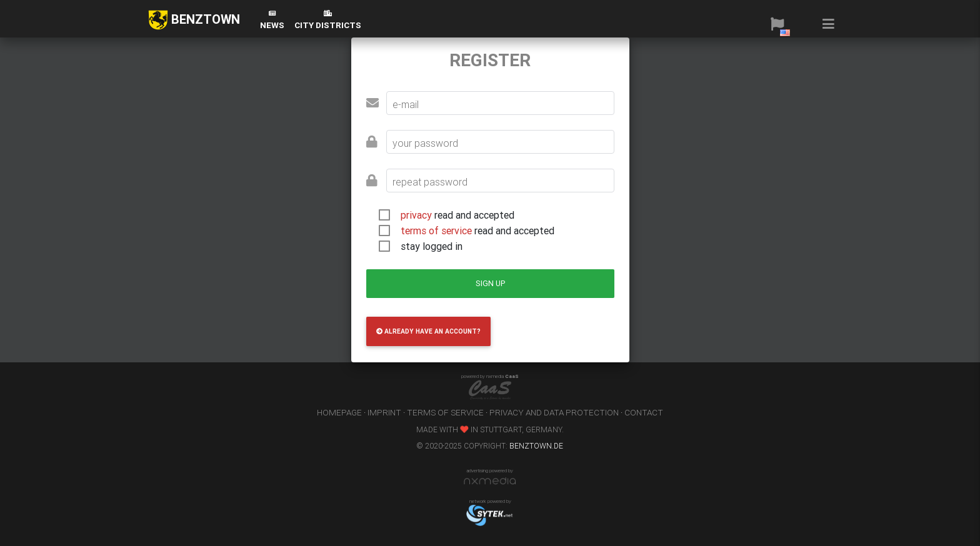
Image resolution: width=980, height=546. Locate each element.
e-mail (406, 104)
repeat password (430, 182)
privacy (416, 215)
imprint (384, 412)
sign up (490, 283)
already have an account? (428, 331)
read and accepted (457, 215)
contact (644, 412)
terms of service (436, 231)
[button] (777, 24)
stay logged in (432, 246)
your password (425, 143)
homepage (339, 412)
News (272, 20)
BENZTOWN (194, 20)
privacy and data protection (554, 412)
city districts (328, 20)
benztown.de (536, 446)
